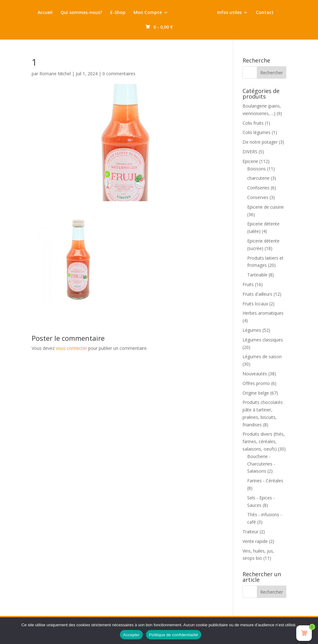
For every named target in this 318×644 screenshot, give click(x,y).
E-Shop (124, 13)
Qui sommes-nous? (87, 13)
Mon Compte (154, 13)
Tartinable (257, 275)
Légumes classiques (263, 340)
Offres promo (256, 383)
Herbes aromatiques (263, 313)
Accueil (51, 13)
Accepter (131, 635)
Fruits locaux (255, 304)
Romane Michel (55, 74)
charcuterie (258, 178)
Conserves (258, 197)
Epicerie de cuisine (266, 207)
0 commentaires (119, 74)
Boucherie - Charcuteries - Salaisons (261, 464)
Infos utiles (249, 13)
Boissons (257, 169)
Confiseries (258, 188)
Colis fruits (253, 123)
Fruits (248, 284)
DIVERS (250, 152)
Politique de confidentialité (174, 635)
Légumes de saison (262, 357)
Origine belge (256, 393)
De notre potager (260, 142)
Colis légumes (257, 132)
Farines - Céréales (265, 481)
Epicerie (250, 161)
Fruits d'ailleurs (257, 294)
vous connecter (71, 348)
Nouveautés (255, 374)
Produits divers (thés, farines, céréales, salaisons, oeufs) (264, 441)
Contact (141, 27)
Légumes (252, 330)
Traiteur (250, 532)
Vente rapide (255, 541)
